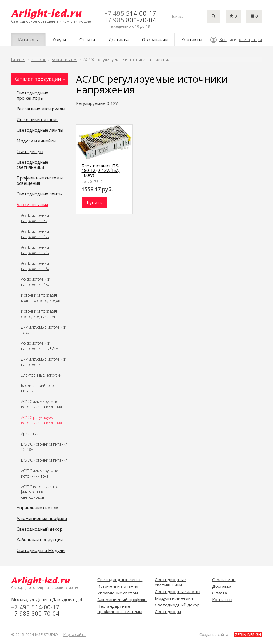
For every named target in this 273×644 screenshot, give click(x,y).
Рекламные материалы (41, 109)
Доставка (119, 40)
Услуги (59, 40)
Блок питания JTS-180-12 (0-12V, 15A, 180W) (101, 171)
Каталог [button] (28, 40)
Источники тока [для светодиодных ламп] (39, 314)
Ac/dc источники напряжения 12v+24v (39, 346)
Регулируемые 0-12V (97, 103)
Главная (18, 60)
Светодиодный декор (39, 529)
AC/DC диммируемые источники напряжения (41, 404)
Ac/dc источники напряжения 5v (36, 218)
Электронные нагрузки (41, 375)
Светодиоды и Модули (41, 551)
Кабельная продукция (40, 540)
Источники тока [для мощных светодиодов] (41, 298)
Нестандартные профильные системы (120, 609)
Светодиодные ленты (39, 194)
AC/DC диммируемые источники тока (40, 473)
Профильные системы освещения (40, 181)
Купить (95, 203)
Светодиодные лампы (40, 130)
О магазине (224, 579)
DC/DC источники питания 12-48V (44, 447)
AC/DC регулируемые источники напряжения (41, 420)
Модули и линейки (36, 141)
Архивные (30, 433)
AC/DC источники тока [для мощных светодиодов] (41, 492)
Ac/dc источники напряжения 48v (36, 282)
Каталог (39, 60)
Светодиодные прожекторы (32, 96)
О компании (155, 40)
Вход (224, 39)
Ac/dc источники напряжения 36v (36, 266)
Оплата (87, 40)
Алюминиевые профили (42, 519)
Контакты (192, 40)
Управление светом (37, 508)
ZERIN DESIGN (248, 635)
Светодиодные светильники (32, 165)
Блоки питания (65, 60)
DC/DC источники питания (44, 460)
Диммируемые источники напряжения (44, 362)
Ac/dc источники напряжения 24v (36, 250)
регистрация (250, 39)
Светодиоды (30, 152)
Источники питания (37, 120)
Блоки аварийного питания (37, 388)
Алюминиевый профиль (122, 599)
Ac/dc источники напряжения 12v (36, 234)
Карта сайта (74, 635)
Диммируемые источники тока (44, 330)
